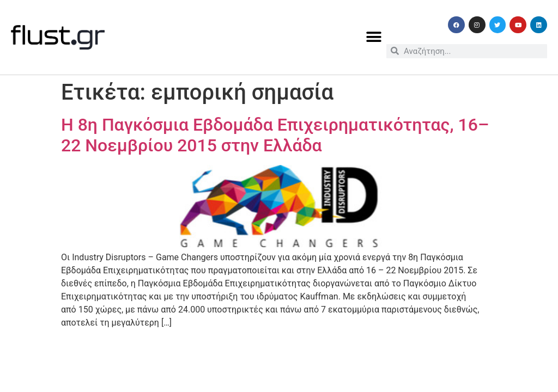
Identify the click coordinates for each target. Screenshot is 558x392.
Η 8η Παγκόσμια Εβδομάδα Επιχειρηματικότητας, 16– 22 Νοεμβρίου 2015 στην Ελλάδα (275, 135)
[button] (374, 37)
